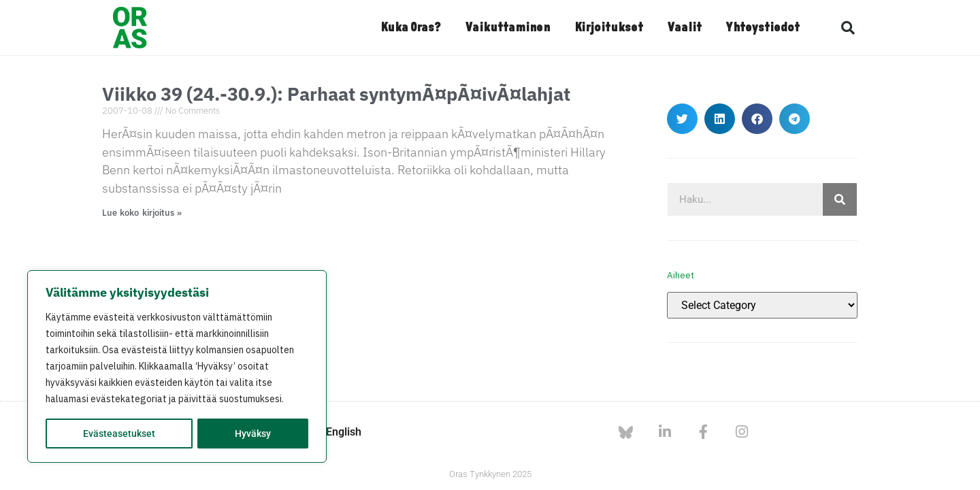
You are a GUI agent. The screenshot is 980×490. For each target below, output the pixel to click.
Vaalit (685, 28)
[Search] (840, 199)
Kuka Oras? (411, 28)
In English (338, 432)
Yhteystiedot (763, 28)
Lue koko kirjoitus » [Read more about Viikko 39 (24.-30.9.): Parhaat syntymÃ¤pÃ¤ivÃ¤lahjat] (142, 213)
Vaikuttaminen (508, 28)
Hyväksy (253, 434)
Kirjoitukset (609, 28)
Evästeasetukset (119, 434)
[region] (177, 367)
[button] (848, 28)
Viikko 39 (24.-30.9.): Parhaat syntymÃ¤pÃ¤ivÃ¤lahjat (336, 94)
